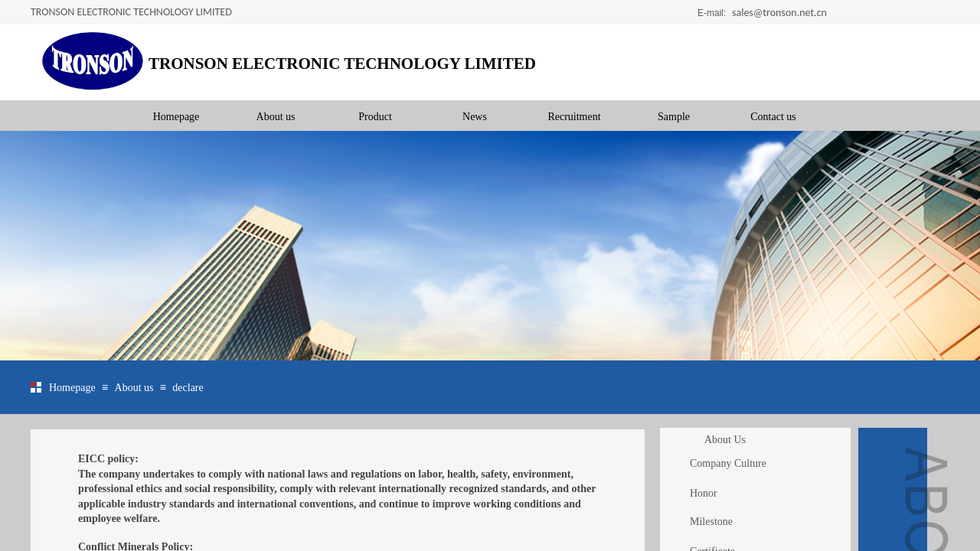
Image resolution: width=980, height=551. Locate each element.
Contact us (773, 117)
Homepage (176, 117)
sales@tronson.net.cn (779, 13)
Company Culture (728, 463)
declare (188, 388)
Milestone (711, 522)
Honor (704, 493)
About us (276, 117)
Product (375, 117)
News (475, 117)
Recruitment (574, 117)
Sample (674, 117)
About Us (725, 440)
